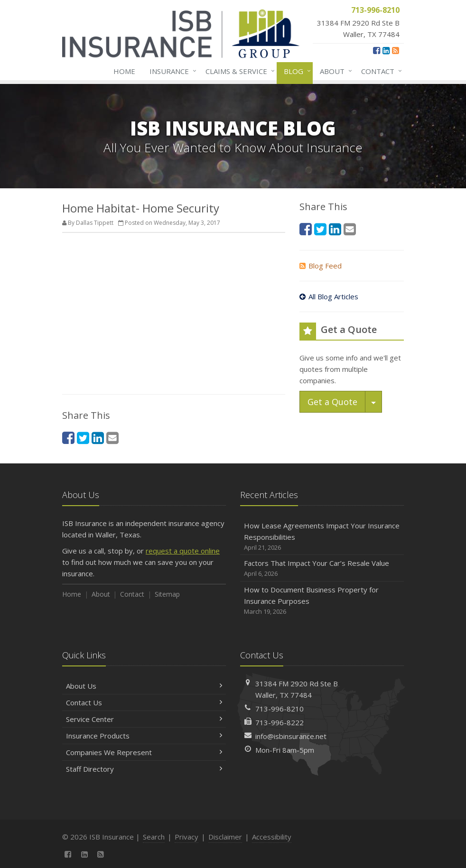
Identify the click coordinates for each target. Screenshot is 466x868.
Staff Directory (144, 769)
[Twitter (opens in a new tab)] (83, 438)
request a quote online (183, 551)
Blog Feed (321, 266)
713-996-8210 (280, 709)
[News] (396, 50)
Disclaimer (225, 837)
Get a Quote (332, 402)
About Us (144, 686)
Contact (380, 71)
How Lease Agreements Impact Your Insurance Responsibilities (322, 537)
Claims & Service (238, 71)
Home (124, 71)
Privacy (186, 837)
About (334, 71)
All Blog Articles (329, 296)
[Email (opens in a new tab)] (112, 438)
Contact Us (144, 702)
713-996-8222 (280, 722)
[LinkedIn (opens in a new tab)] (386, 50)
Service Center (144, 719)
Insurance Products (144, 736)
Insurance (171, 71)
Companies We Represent (144, 752)
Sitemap (167, 594)
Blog (295, 71)
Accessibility (272, 837)
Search (154, 837)
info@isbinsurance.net (291, 736)
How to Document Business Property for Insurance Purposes (322, 601)
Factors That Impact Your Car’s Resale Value (322, 568)
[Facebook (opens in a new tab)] (377, 50)
